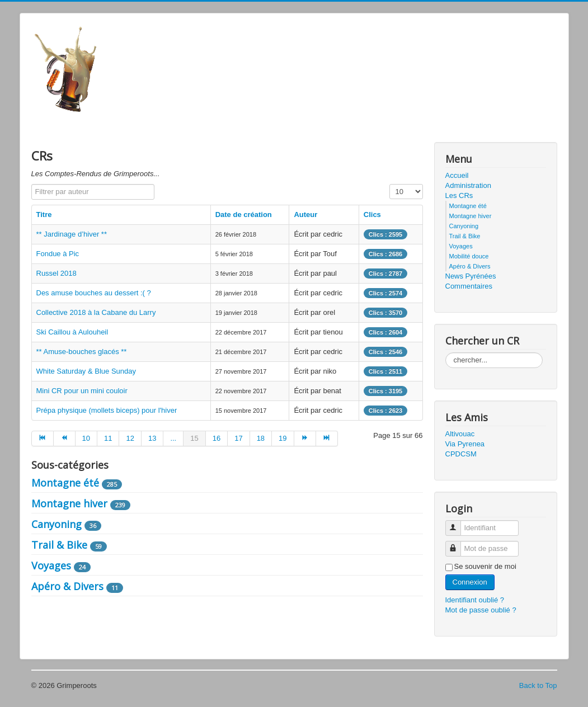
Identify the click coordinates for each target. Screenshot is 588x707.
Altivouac (460, 434)
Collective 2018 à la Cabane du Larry (96, 312)
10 (86, 438)
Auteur (305, 215)
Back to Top (538, 685)
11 (108, 438)
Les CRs (459, 195)
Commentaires (469, 286)
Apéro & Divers (67, 586)
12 (130, 438)
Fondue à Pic (58, 254)
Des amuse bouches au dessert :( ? (94, 293)
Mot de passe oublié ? (481, 610)
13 (152, 438)
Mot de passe (457, 544)
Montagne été (65, 483)
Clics (372, 215)
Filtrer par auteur (32, 184)
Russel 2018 (57, 273)
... (173, 438)
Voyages (51, 565)
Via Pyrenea (465, 444)
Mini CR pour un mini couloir (82, 391)
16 (217, 438)
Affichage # (390, 184)
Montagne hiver (69, 503)
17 (238, 438)
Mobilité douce (469, 256)
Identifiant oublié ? (475, 600)
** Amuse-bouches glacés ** (82, 352)
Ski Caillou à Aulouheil (72, 332)
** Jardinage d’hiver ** (72, 234)
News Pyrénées (471, 276)
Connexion (470, 582)
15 (194, 438)
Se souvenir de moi (485, 566)
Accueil (457, 175)
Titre (44, 215)
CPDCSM (461, 454)
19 (283, 438)
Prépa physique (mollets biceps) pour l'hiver (107, 410)
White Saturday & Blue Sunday (86, 371)
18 (261, 438)
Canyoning (57, 524)
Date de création (244, 215)
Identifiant (457, 523)
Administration (468, 185)
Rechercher (446, 353)
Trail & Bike (59, 545)
